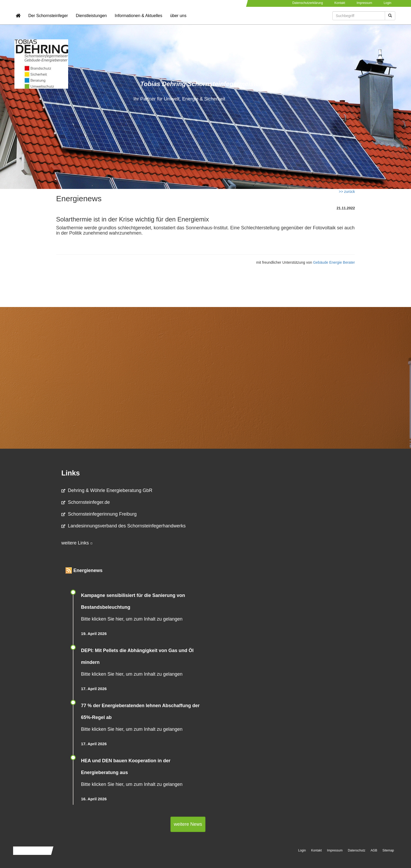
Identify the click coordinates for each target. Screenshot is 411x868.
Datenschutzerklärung (308, 3)
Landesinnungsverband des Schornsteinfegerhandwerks (123, 526)
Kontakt (340, 3)
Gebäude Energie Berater (334, 262)
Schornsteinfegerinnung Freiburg (99, 514)
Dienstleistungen (91, 20)
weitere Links (77, 543)
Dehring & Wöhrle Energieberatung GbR (107, 490)
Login (388, 3)
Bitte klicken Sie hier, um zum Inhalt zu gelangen (132, 619)
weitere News (188, 824)
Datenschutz (357, 850)
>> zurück (347, 192)
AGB (374, 850)
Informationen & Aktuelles (138, 20)
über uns (178, 20)
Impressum (364, 3)
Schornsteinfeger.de (86, 502)
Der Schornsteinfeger (48, 20)
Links (71, 473)
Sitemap (388, 850)
